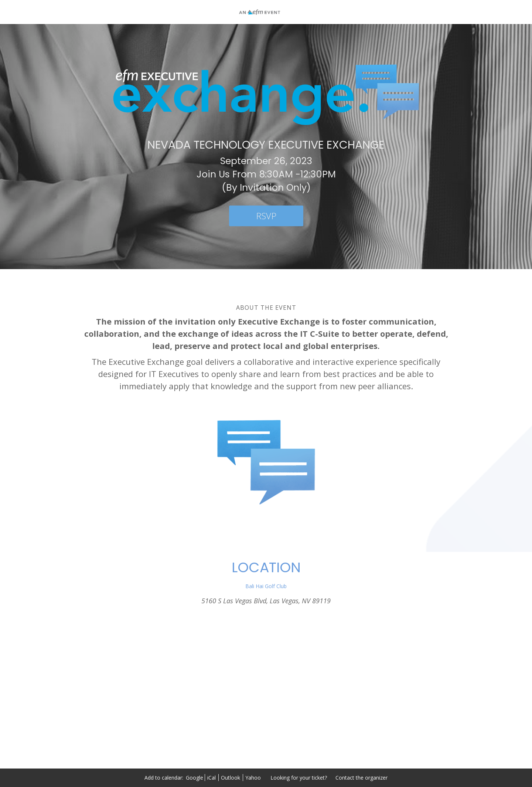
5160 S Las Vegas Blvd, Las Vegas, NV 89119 (266, 601)
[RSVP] (266, 216)
